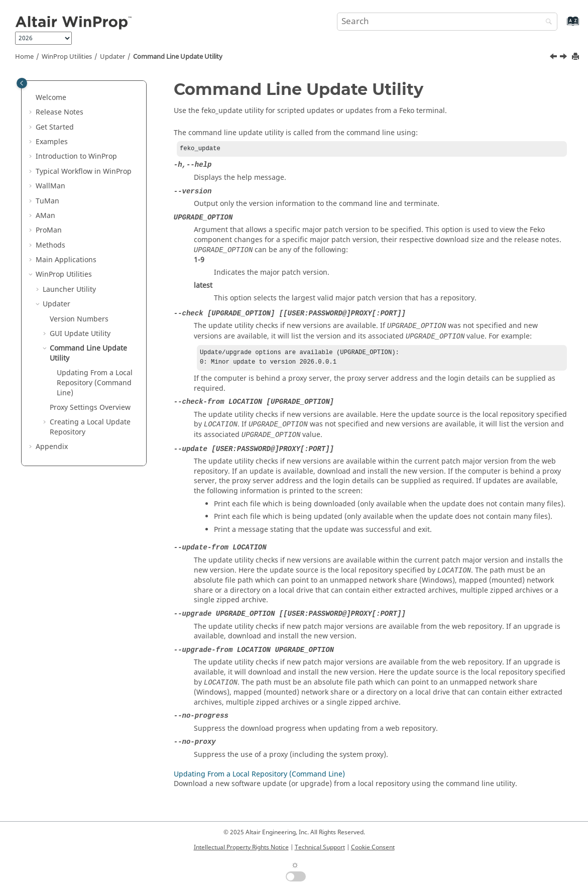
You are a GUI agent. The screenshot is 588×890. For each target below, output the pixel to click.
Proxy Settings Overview (90, 408)
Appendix (52, 447)
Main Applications (66, 260)
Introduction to (76, 156)
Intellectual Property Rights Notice (241, 847)
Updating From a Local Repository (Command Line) (95, 383)
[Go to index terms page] (562, 26)
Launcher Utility (69, 290)
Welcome (51, 98)
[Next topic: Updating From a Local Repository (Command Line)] (564, 58)
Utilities (67, 57)
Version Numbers (79, 319)
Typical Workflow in (84, 172)
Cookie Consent (373, 847)
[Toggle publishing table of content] (22, 83)
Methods (50, 245)
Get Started (55, 127)
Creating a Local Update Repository (90, 427)
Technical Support (320, 847)
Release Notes (60, 112)
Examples (52, 142)
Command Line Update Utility (178, 57)
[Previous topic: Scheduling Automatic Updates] (554, 58)
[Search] (546, 22)
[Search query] (447, 22)
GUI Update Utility (80, 334)
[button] (32, 98)
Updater (112, 57)
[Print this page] (576, 57)
